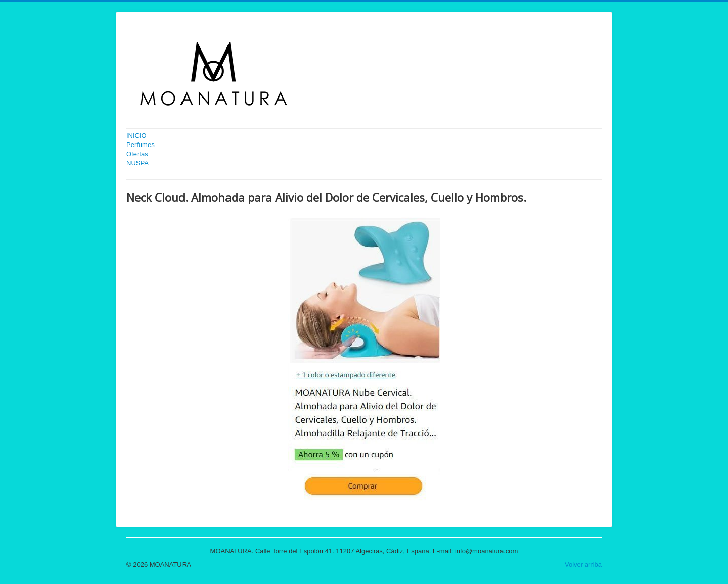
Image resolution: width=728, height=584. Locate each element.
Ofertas (137, 154)
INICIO (136, 136)
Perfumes (141, 145)
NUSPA (138, 163)
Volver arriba (583, 565)
